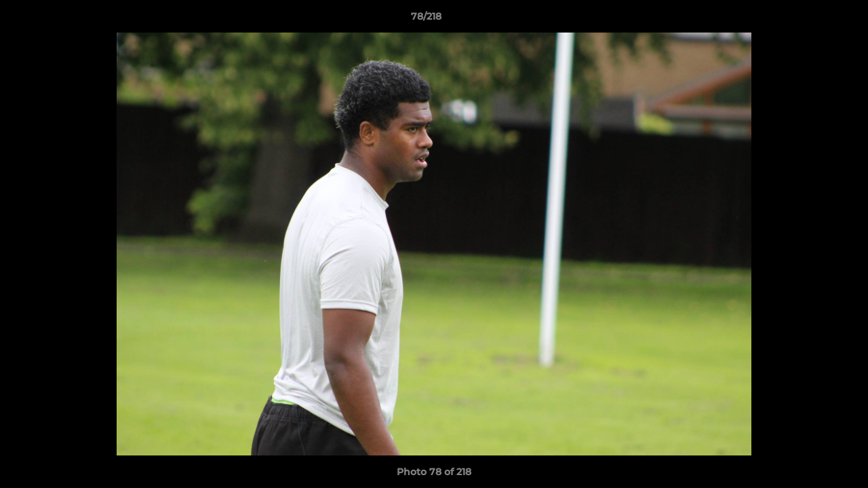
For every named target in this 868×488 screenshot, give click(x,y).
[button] (811, 20)
